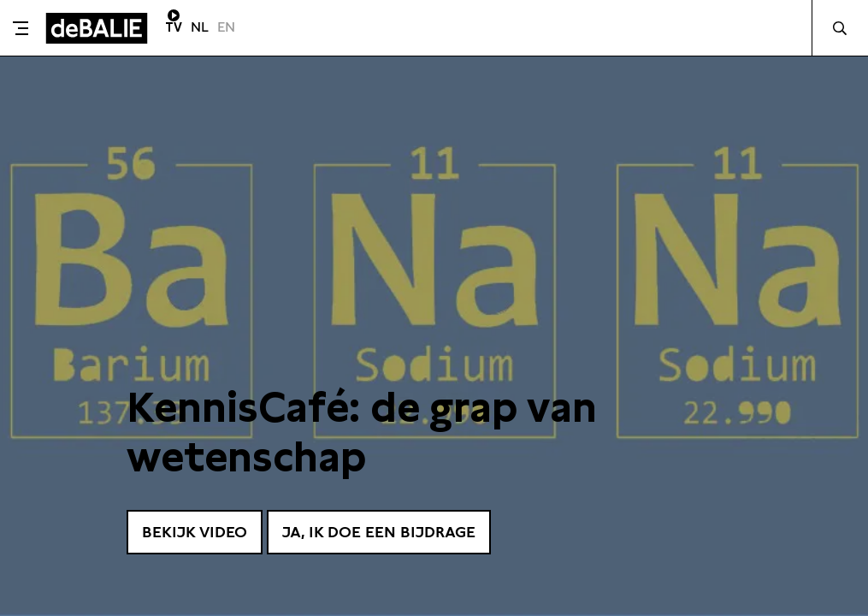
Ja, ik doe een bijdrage (379, 532)
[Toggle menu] (21, 28)
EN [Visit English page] (226, 27)
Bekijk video (195, 532)
